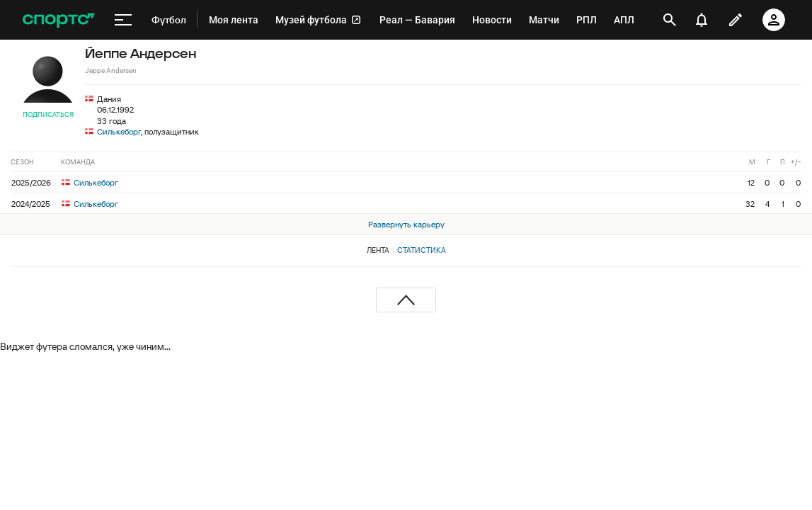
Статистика (422, 250)
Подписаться (48, 114)
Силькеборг (119, 131)
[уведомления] (702, 20)
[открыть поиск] (670, 20)
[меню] (123, 20)
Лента (378, 250)
